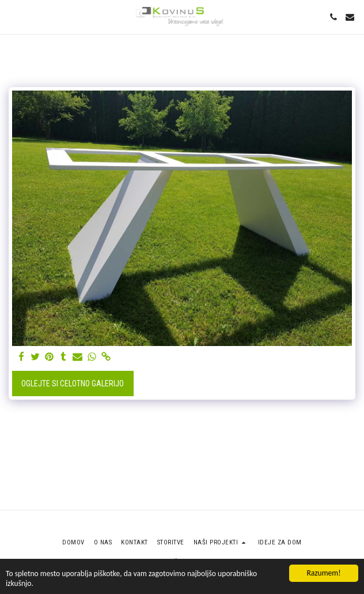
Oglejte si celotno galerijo (73, 384)
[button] (13, 17)
